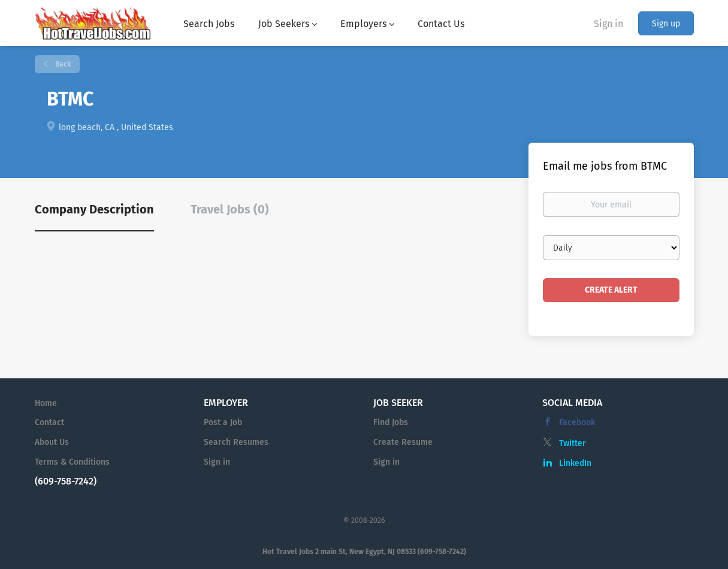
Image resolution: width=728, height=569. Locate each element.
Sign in (608, 24)
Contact (49, 422)
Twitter (573, 443)
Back (62, 64)
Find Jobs (391, 422)
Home (46, 403)
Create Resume (403, 442)
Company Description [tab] (94, 209)
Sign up (666, 24)
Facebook (577, 422)
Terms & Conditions (72, 462)
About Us (52, 442)
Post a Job (223, 422)
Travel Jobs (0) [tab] (230, 209)
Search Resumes (236, 442)
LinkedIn (575, 463)
